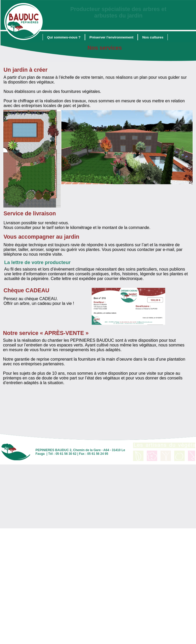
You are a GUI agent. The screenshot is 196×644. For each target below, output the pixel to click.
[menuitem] (64, 37)
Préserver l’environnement (111, 37)
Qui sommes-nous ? (64, 37)
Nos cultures (153, 37)
